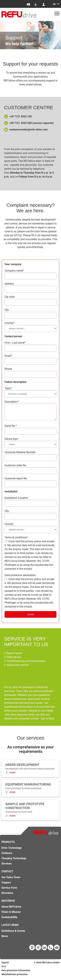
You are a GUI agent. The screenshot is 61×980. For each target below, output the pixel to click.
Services (7, 866)
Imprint (5, 965)
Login (45, 5)
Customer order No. (16, 468)
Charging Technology (14, 861)
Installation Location (16, 500)
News (5, 939)
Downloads (37, 5)
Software (7, 856)
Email (8, 356)
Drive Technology (12, 850)
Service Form (9, 890)
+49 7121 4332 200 (20, 123)
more (12, 775)
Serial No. (11, 428)
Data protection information (16, 973)
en (54, 4)
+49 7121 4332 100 (20, 116)
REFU (45, 965)
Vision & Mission (11, 914)
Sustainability (9, 920)
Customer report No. (16, 481)
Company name (14, 271)
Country (10, 323)
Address (9, 284)
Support (6, 885)
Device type (11, 441)
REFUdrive (8, 903)
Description (12, 402)
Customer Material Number (20, 455)
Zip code (10, 297)
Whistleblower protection (14, 977)
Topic (8, 388)
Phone (8, 369)
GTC (17, 235)
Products (8, 844)
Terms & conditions (16, 540)
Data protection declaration (20, 578)
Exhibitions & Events (13, 933)
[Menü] (57, 14)
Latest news (10, 927)
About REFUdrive (11, 909)
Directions (7, 895)
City (7, 310)
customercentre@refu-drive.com (28, 130)
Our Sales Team (11, 880)
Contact (29, 5)
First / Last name (15, 343)
